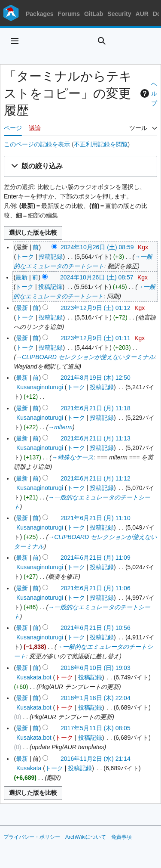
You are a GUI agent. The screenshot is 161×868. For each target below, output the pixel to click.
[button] (80, 166)
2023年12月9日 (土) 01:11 (96, 338)
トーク (25, 257)
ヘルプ (148, 94)
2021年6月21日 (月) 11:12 (96, 478)
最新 (21, 277)
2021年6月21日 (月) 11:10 (96, 518)
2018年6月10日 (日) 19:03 (96, 668)
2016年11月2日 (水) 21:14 (96, 759)
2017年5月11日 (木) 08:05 (96, 728)
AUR (142, 14)
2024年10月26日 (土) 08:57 (97, 277)
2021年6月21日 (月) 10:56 (96, 628)
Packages (40, 14)
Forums (69, 14)
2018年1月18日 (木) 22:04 (96, 698)
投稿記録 (51, 257)
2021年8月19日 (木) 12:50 (96, 378)
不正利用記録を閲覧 (101, 144)
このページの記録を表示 (37, 144)
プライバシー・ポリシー (32, 837)
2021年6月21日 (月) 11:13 (96, 438)
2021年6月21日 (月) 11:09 (96, 558)
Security (119, 14)
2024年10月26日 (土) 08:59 (97, 247)
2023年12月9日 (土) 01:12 (96, 308)
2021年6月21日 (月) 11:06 (96, 588)
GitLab (94, 14)
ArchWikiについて (86, 837)
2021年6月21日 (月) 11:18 (96, 408)
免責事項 (122, 837)
